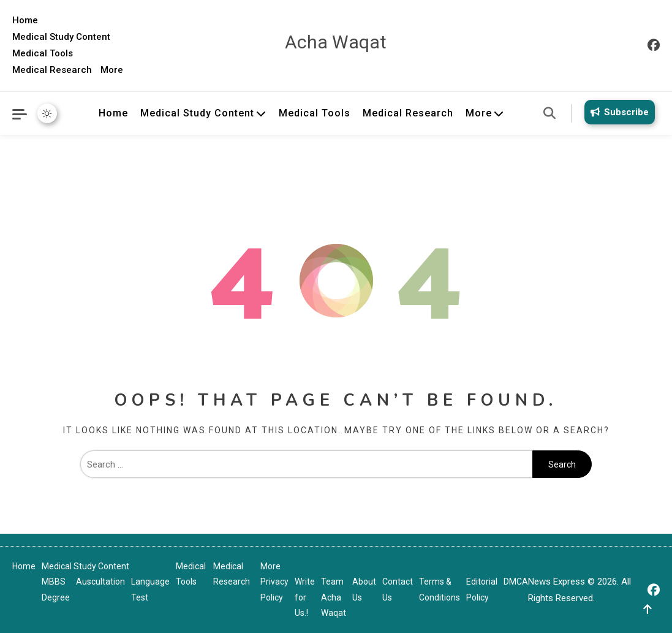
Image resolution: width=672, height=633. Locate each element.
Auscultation (100, 582)
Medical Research (52, 70)
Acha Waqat (336, 42)
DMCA (516, 582)
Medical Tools (43, 53)
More (112, 70)
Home (25, 20)
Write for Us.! (305, 597)
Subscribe (617, 112)
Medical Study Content (61, 37)
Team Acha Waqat (334, 597)
